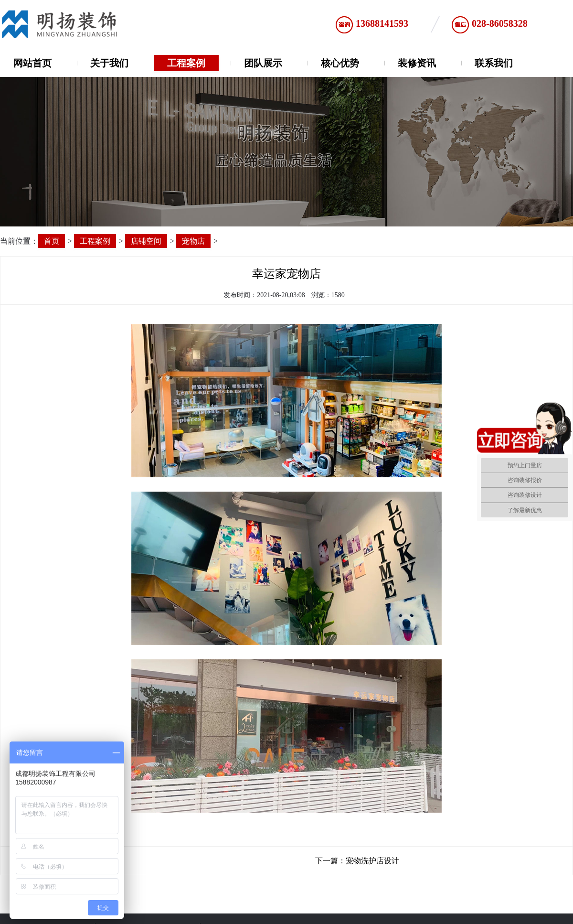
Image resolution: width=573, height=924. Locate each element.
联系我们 (494, 63)
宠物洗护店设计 (372, 861)
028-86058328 (500, 23)
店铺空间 (146, 241)
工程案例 (186, 63)
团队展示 (263, 63)
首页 (52, 241)
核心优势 (340, 63)
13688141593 (382, 23)
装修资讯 (417, 63)
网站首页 (32, 63)
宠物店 (193, 241)
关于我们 (109, 63)
